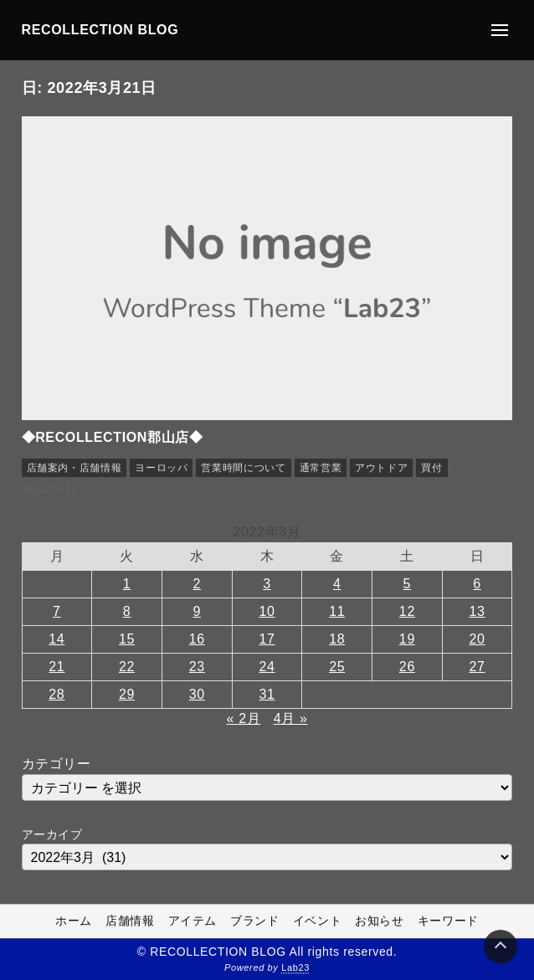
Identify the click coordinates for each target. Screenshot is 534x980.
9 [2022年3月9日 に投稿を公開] (198, 611)
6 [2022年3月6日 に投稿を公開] (477, 584)
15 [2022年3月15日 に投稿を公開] (127, 639)
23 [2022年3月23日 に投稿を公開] (197, 667)
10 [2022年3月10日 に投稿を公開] (267, 611)
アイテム (193, 921)
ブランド (255, 921)
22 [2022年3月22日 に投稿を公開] (127, 667)
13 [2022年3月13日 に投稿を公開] (478, 611)
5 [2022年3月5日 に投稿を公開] (408, 584)
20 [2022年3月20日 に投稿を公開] (478, 639)
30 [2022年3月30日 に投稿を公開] (197, 694)
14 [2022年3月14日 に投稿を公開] (56, 639)
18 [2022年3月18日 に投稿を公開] (337, 639)
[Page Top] (501, 947)
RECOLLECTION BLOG (100, 30)
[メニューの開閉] (500, 30)
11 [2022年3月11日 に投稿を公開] (337, 611)
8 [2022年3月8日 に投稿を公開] (127, 611)
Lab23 (295, 968)
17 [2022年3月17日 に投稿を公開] (267, 639)
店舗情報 (130, 921)
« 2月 (244, 718)
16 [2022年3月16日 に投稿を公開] (197, 639)
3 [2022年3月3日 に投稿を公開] (267, 584)
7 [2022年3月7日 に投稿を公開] (57, 611)
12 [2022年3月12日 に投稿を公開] (407, 611)
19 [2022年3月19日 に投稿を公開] (407, 639)
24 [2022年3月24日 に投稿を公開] (267, 667)
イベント (318, 921)
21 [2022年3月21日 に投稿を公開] (56, 667)
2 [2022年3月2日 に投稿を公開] (198, 584)
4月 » (291, 718)
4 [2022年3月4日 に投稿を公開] (337, 584)
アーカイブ (52, 834)
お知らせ (380, 921)
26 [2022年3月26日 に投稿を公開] (407, 667)
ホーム (74, 921)
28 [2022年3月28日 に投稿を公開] (56, 694)
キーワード (448, 921)
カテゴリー (56, 764)
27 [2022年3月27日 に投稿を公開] (478, 667)
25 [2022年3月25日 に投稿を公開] (337, 667)
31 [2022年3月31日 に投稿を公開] (267, 694)
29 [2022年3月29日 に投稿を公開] (127, 694)
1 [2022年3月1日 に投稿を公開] (127, 584)
